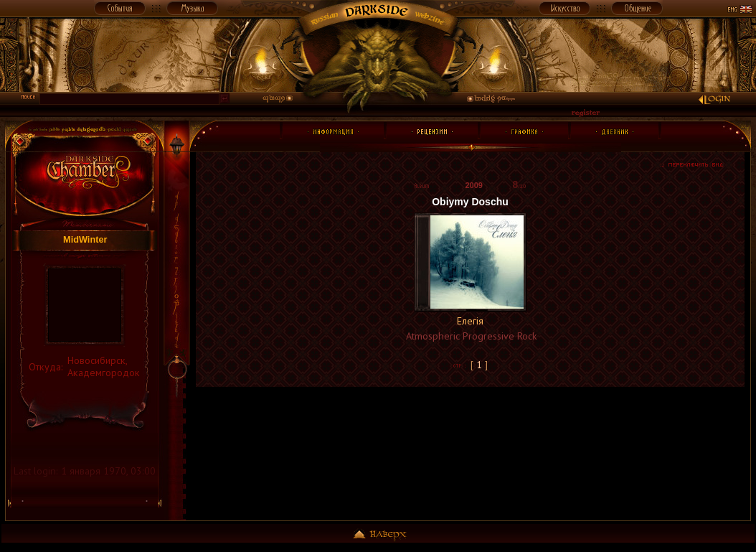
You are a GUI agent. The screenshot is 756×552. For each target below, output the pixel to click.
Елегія (470, 321)
